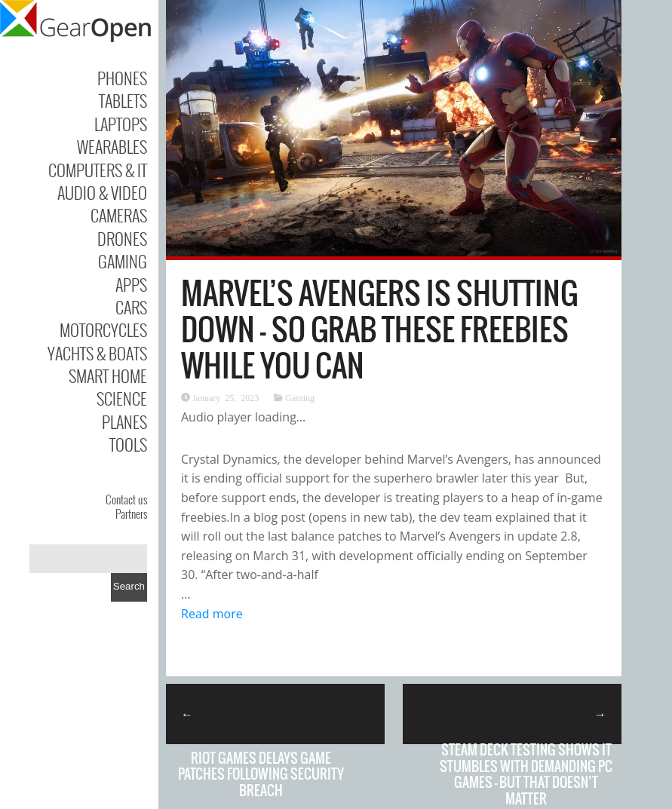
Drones (122, 238)
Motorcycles (103, 329)
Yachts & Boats (97, 353)
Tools (128, 444)
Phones (122, 78)
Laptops (121, 124)
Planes (124, 421)
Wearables (112, 146)
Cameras (119, 215)
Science (122, 398)
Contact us (126, 499)
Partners (131, 513)
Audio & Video (102, 192)
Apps (131, 284)
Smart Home (108, 375)
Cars (131, 307)
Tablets (123, 100)
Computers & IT (98, 170)
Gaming (123, 261)
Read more (212, 614)
